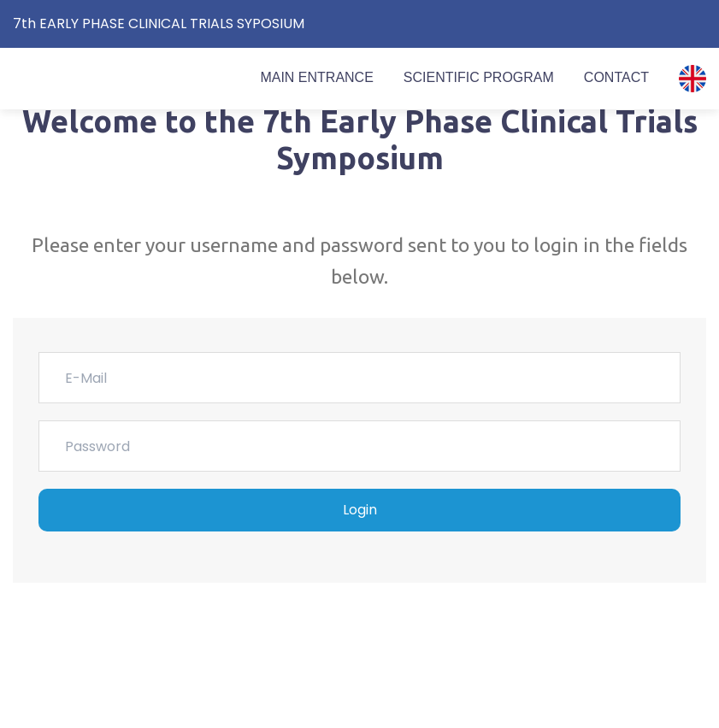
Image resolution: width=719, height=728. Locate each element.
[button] (692, 79)
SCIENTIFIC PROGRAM (479, 77)
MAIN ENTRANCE (316, 77)
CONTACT (616, 77)
